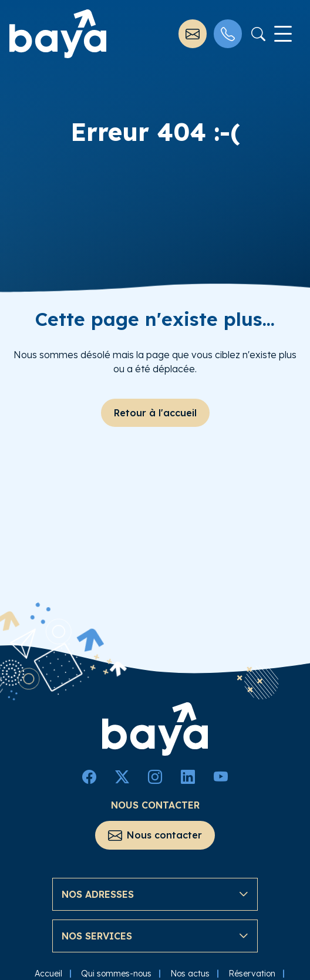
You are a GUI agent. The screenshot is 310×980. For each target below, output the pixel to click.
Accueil (48, 971)
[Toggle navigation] (283, 34)
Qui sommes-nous (116, 971)
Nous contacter (155, 833)
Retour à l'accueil (155, 413)
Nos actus (190, 971)
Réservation (252, 971)
